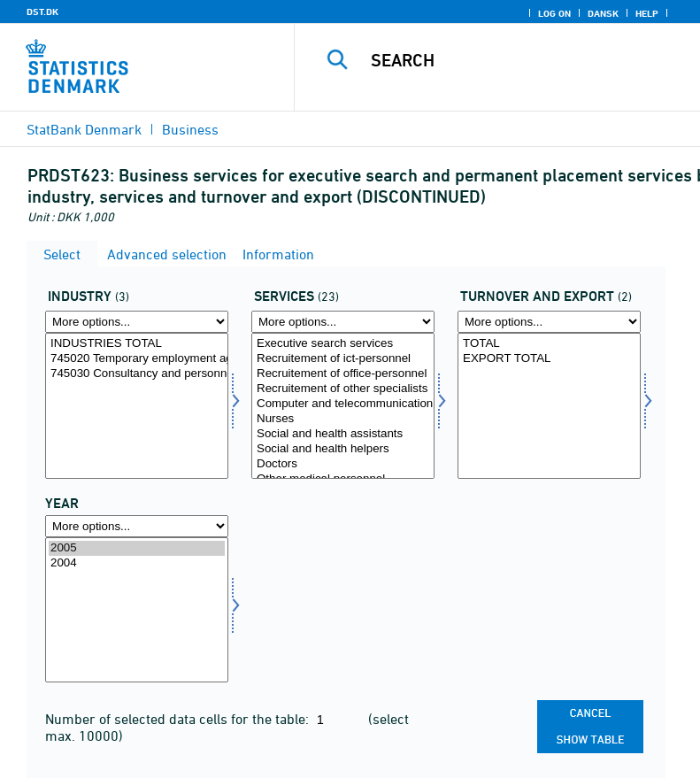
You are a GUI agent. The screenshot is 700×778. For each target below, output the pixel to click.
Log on (554, 13)
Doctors (343, 464)
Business (190, 129)
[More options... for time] (137, 526)
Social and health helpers (343, 449)
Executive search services (343, 344)
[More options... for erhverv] (137, 322)
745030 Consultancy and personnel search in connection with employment (137, 374)
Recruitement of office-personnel (343, 374)
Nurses (343, 419)
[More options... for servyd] (343, 322)
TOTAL (549, 344)
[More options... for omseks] (549, 322)
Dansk (603, 13)
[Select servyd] (343, 406)
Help (647, 13)
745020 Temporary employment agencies (137, 359)
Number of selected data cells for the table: (179, 719)
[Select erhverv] (137, 406)
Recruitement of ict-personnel (343, 359)
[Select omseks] (549, 406)
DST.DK (42, 12)
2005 (137, 548)
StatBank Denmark (84, 129)
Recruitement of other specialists (343, 389)
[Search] (524, 60)
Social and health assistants (343, 434)
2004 (137, 563)
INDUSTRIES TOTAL (137, 344)
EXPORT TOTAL (549, 359)
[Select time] (137, 610)
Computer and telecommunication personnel (343, 404)
